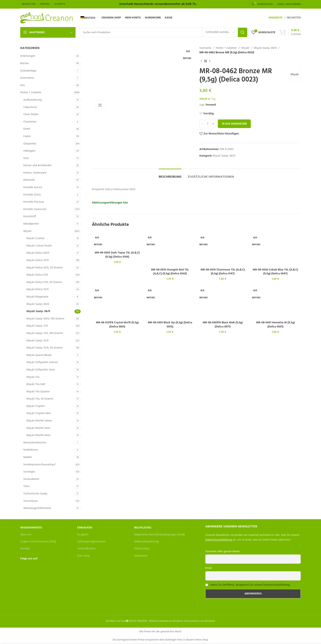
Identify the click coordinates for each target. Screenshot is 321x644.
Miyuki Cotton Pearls (39, 246)
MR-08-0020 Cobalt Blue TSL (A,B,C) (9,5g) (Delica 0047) (275, 272)
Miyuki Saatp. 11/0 (37, 326)
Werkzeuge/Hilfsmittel (37, 508)
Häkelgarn (29, 151)
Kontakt (25, 549)
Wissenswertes (31, 528)
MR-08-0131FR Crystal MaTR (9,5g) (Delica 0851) (117, 325)
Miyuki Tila (33, 377)
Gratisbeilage (28, 71)
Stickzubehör (31, 479)
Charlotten (30, 122)
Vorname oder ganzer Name (223, 551)
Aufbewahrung (32, 100)
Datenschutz (142, 549)
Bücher (25, 63)
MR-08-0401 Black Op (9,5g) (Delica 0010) (170, 325)
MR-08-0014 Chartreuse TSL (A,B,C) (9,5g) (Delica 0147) (223, 272)
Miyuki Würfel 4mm (38, 435)
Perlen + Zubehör (31, 93)
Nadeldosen (31, 450)
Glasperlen (30, 144)
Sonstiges (29, 472)
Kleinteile (29, 180)
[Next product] (210, 61)
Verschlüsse (31, 501)
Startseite (205, 48)
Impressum (141, 556)
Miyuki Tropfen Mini (39, 413)
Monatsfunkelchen (35, 443)
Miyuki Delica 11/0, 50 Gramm (44, 282)
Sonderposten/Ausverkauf (39, 465)
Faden (27, 136)
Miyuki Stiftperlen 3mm (41, 370)
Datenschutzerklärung (219, 540)
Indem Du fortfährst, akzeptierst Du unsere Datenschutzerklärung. (250, 585)
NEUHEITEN (294, 18)
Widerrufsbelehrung (146, 542)
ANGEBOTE (275, 18)
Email (209, 568)
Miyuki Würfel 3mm (38, 428)
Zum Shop (83, 556)
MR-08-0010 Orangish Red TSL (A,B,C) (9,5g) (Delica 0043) (170, 272)
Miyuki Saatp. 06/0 (38, 304)
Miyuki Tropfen (36, 406)
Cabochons (30, 107)
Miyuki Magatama (37, 297)
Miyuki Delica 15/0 (37, 289)
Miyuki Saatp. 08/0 (38, 311)
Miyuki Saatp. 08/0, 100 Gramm (45, 319)
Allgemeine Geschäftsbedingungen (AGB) (159, 535)
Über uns (26, 535)
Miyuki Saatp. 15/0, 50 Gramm (44, 348)
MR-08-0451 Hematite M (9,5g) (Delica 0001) (275, 325)
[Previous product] (201, 61)
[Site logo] (47, 18)
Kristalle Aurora (33, 187)
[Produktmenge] (208, 124)
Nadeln (28, 457)
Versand (211, 105)
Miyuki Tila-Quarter (38, 392)
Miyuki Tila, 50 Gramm (40, 399)
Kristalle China (32, 195)
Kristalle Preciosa (34, 202)
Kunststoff (30, 216)
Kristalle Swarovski (35, 209)
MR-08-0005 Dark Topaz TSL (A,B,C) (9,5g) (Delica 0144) (117, 255)
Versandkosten (86, 549)
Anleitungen (28, 56)
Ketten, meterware (35, 173)
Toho (26, 486)
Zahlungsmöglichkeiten (91, 542)
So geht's (83, 535)
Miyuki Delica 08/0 (38, 253)
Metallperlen (31, 224)
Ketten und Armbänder (37, 165)
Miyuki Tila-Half (36, 384)
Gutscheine (27, 78)
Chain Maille (31, 114)
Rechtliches (143, 528)
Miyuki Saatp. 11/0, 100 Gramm (45, 333)
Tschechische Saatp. (36, 494)
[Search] (163, 32)
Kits (23, 85)
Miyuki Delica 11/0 (37, 275)
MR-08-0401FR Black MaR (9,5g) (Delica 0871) (223, 325)
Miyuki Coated (35, 238)
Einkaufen (85, 528)
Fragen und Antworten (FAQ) (38, 542)
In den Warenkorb (234, 124)
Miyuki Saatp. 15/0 (37, 341)
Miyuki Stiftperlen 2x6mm (42, 362)
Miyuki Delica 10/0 (38, 260)
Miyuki (27, 231)
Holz (26, 158)
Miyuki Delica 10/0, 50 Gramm (45, 268)
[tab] (170, 175)
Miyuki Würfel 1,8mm (39, 421)
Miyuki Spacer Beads (39, 355)
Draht (27, 129)
